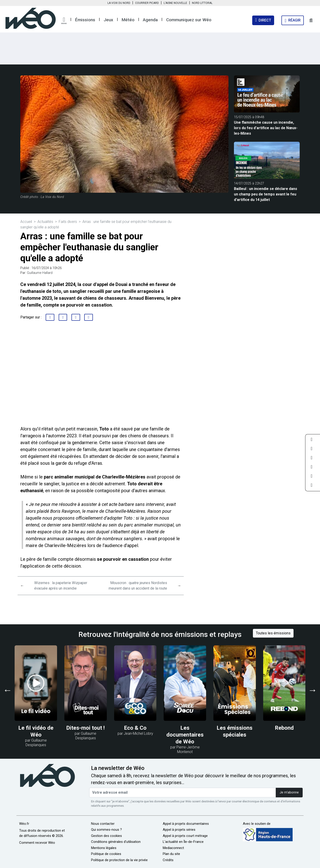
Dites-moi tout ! (85, 728)
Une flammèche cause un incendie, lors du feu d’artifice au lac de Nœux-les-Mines (266, 128)
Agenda (150, 20)
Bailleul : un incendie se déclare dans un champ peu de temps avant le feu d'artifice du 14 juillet (266, 194)
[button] (64, 21)
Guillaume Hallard (40, 273)
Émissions (85, 20)
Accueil (26, 222)
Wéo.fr (24, 824)
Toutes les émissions (273, 633)
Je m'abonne (289, 792)
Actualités (45, 222)
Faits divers (68, 222)
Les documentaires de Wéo (185, 735)
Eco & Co (135, 728)
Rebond (284, 728)
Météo (128, 20)
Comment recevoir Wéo (37, 843)
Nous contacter (103, 824)
